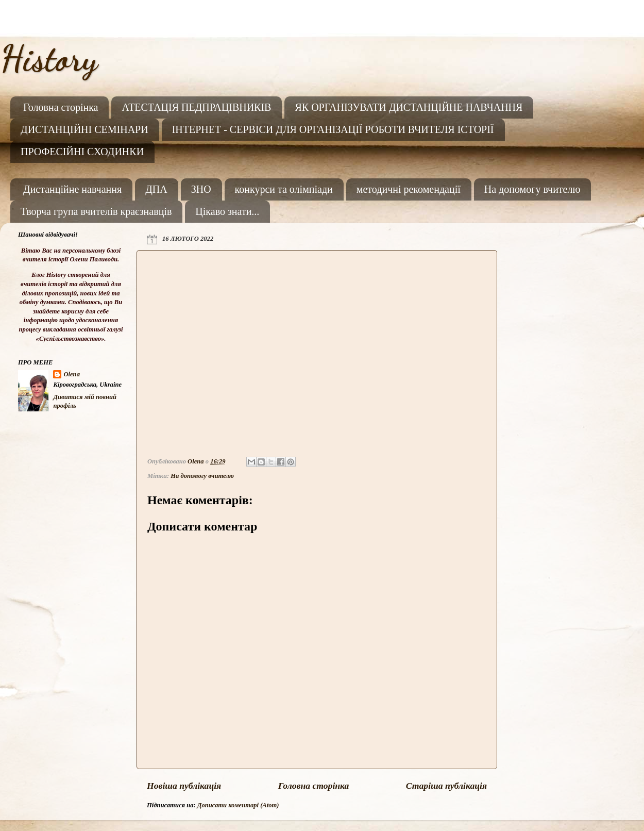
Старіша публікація (446, 786)
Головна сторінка (61, 107)
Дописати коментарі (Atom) (238, 805)
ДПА (156, 189)
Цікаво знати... (227, 211)
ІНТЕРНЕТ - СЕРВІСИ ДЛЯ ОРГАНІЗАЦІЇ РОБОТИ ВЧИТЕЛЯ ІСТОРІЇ (333, 129)
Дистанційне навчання (72, 189)
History (49, 59)
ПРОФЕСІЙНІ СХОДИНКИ (82, 152)
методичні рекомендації (409, 189)
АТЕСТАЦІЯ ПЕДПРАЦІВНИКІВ (196, 107)
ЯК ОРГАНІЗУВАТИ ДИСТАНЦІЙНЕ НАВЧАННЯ (409, 107)
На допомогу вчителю (532, 189)
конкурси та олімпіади (284, 189)
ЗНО (201, 189)
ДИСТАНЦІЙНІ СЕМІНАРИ (84, 129)
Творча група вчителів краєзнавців (96, 211)
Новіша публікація (184, 786)
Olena (71, 374)
